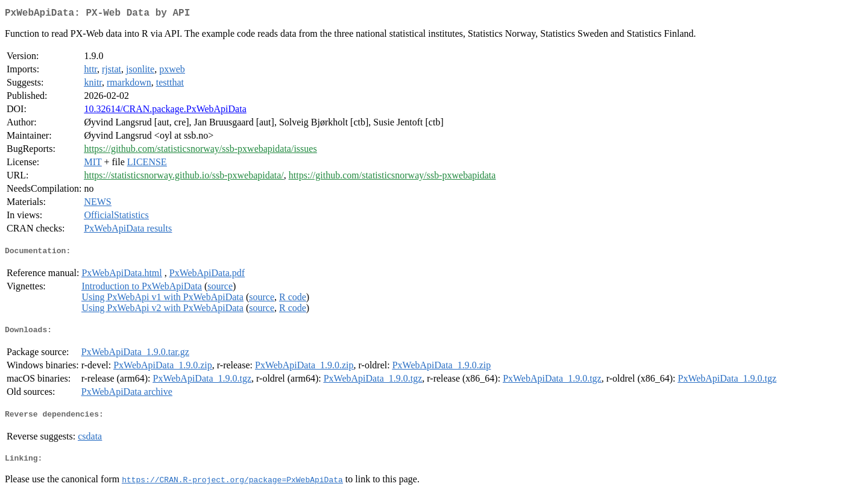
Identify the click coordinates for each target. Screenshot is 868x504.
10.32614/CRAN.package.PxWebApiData (165, 111)
